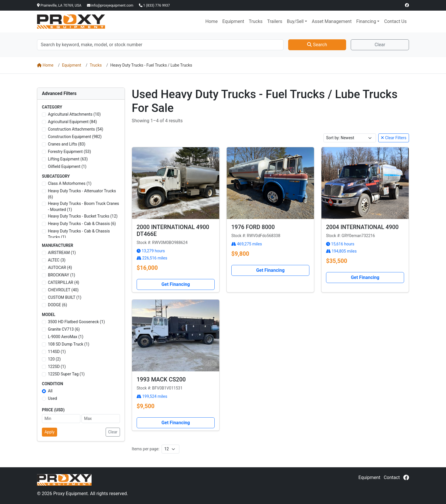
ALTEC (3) (57, 260)
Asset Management (332, 21)
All (50, 391)
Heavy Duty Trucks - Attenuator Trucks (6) (82, 194)
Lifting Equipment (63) (68, 159)
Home (211, 21)
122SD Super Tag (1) (66, 374)
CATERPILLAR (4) (64, 282)
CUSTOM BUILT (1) (65, 297)
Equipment (233, 21)
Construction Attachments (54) (76, 129)
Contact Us (395, 21)
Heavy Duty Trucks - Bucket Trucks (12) (83, 216)
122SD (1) (57, 367)
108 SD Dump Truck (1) (69, 344)
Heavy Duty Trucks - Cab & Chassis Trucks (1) (79, 234)
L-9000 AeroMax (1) (66, 337)
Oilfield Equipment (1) (67, 166)
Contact (392, 477)
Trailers (275, 21)
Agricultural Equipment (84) (72, 122)
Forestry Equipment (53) (69, 152)
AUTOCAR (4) (60, 267)
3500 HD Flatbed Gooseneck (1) (76, 322)
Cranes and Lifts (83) (67, 144)
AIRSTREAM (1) (62, 253)
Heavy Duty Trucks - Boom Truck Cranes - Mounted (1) (84, 207)
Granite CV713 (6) (64, 329)
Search (317, 45)
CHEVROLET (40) (63, 290)
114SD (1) (57, 352)
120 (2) (54, 359)
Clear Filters (394, 138)
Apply (50, 432)
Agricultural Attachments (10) (74, 114)
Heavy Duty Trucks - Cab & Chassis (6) (82, 224)
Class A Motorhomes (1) (70, 183)
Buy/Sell (295, 21)
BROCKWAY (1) (62, 275)
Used (53, 398)
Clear (380, 45)
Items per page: (146, 449)
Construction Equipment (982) (75, 137)
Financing (366, 21)
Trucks (256, 21)
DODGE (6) (58, 305)
